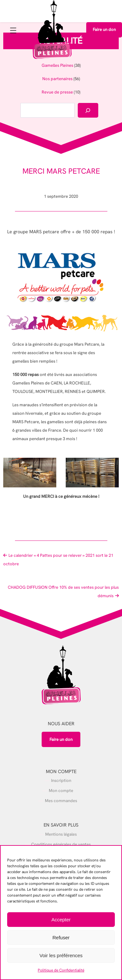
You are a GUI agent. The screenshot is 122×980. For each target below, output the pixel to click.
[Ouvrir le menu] (14, 32)
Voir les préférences (61, 955)
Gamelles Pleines (57, 65)
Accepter (61, 920)
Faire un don (104, 29)
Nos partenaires (57, 79)
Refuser (61, 937)
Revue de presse (57, 92)
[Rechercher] (88, 110)
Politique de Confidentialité (61, 970)
